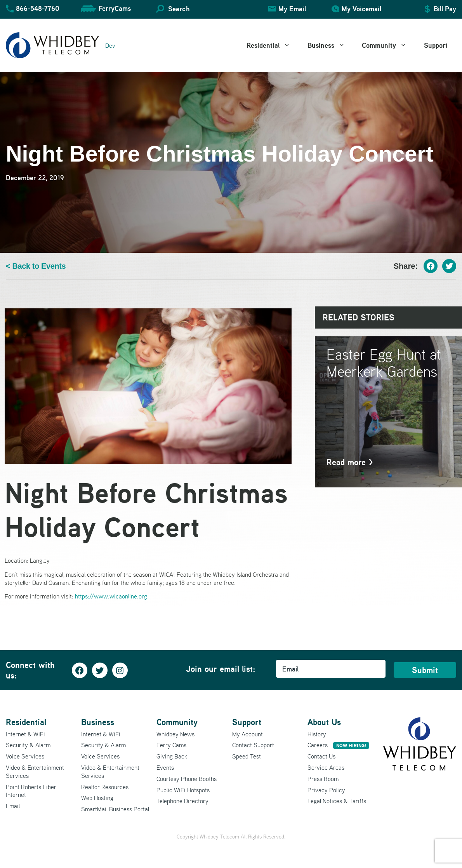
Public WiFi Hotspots (183, 790)
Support (436, 45)
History (317, 734)
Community (389, 45)
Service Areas (326, 767)
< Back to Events (36, 266)
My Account (247, 734)
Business (331, 45)
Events (165, 767)
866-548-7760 (38, 8)
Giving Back (172, 756)
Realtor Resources (105, 787)
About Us (324, 722)
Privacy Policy (326, 790)
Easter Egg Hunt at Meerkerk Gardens (384, 363)
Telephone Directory (182, 801)
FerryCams (115, 8)
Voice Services (25, 756)
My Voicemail (361, 9)
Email (13, 806)
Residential (273, 45)
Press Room (323, 779)
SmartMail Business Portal (115, 809)
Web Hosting (97, 798)
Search (179, 9)
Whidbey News (175, 734)
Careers (338, 745)
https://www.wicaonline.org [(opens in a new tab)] (111, 596)
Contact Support (253, 745)
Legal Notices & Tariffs (337, 801)
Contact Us (321, 756)
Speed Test (247, 756)
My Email (292, 9)
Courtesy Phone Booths (187, 779)
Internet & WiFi (25, 734)
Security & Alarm (28, 745)
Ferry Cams (171, 745)
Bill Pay (445, 9)
